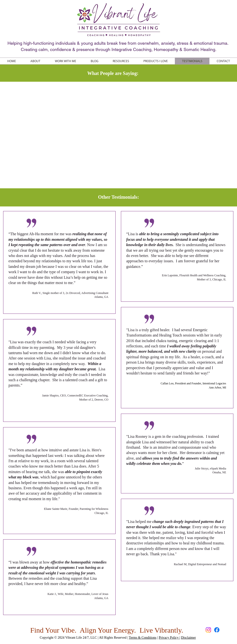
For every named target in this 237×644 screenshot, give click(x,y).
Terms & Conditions (143, 638)
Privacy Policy (169, 638)
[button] (121, 61)
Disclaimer (188, 638)
